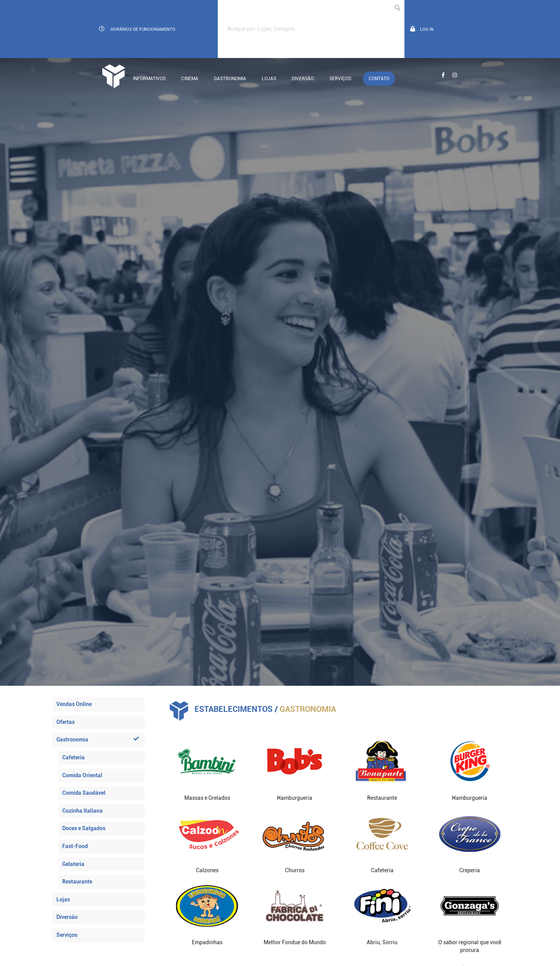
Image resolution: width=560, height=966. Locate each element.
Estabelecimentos (234, 709)
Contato (379, 79)
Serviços (340, 79)
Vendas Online (74, 704)
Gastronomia (230, 79)
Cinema (190, 79)
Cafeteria (73, 757)
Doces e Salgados (84, 828)
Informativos (149, 79)
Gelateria (73, 864)
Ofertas (66, 722)
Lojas (269, 79)
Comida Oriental (82, 775)
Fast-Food (75, 846)
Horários (137, 29)
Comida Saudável (84, 793)
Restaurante (77, 882)
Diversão (303, 79)
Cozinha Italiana (82, 811)
